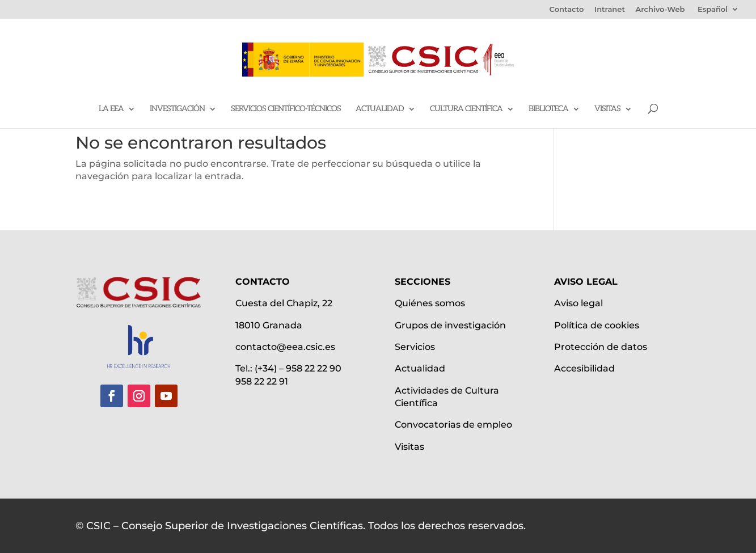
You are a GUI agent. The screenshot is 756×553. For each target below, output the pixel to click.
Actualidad (380, 109)
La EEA (111, 109)
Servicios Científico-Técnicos (286, 109)
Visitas (607, 109)
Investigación (177, 109)
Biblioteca (548, 109)
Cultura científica (466, 109)
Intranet (610, 10)
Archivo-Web (660, 10)
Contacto (567, 10)
